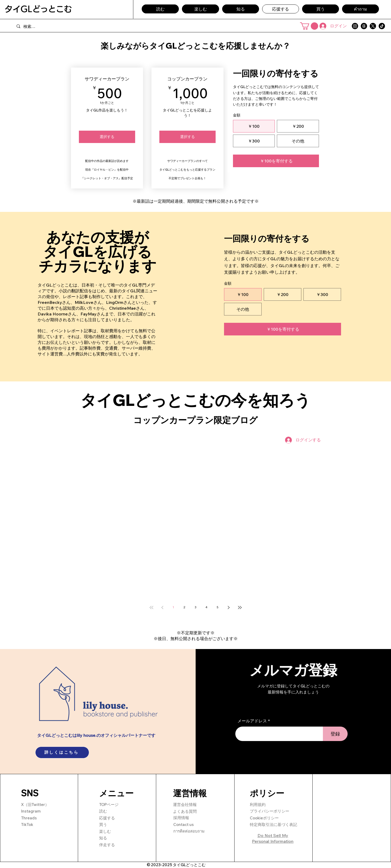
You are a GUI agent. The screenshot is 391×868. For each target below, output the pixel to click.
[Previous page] (163, 607)
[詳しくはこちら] (62, 752)
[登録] (335, 734)
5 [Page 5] (218, 607)
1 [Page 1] (173, 607)
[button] (309, 26)
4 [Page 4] (207, 607)
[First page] (151, 607)
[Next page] (229, 607)
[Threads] (364, 26)
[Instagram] (355, 26)
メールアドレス (252, 721)
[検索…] (67, 26)
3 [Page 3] (195, 607)
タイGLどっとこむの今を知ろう (195, 400)
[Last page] (240, 607)
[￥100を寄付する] (276, 161)
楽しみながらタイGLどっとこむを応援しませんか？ (195, 46)
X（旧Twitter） (35, 805)
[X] (373, 26)
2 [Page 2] (184, 607)
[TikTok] (382, 26)
